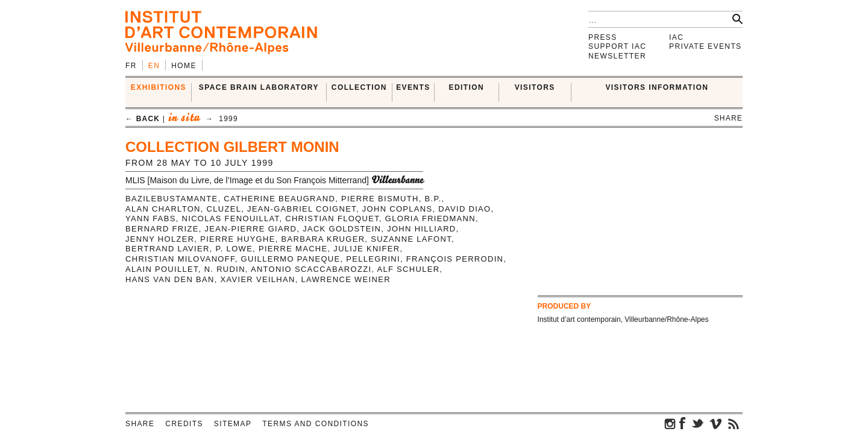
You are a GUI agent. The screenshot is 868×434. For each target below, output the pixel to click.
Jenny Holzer (160, 239)
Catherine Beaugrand (279, 199)
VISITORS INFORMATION (657, 87)
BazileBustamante (171, 199)
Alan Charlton (163, 209)
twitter (697, 423)
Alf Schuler (408, 269)
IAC (676, 37)
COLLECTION (359, 87)
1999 (228, 119)
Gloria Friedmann (430, 219)
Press (603, 37)
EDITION (467, 87)
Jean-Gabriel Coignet (302, 209)
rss (734, 423)
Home (184, 66)
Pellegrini (373, 259)
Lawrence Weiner (346, 279)
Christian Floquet (332, 219)
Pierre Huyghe (238, 239)
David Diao (464, 209)
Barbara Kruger (323, 239)
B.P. (433, 199)
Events (413, 87)
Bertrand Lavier (168, 249)
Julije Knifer (366, 249)
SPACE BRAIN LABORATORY (259, 87)
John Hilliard (421, 229)
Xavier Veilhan (258, 279)
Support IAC (617, 46)
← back (143, 119)
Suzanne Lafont (411, 239)
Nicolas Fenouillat (231, 219)
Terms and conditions (316, 424)
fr (131, 66)
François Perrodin (455, 259)
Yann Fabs (151, 219)
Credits (184, 424)
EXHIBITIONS (159, 87)
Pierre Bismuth (380, 199)
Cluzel (224, 209)
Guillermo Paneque (291, 259)
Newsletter (617, 56)
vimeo (715, 423)
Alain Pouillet (162, 269)
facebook (682, 423)
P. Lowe (234, 249)
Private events (706, 46)
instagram (670, 423)
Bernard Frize (162, 229)
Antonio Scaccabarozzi (311, 269)
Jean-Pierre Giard (250, 229)
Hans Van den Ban (170, 279)
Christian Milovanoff (180, 259)
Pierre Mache (293, 249)
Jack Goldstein (342, 229)
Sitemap (233, 424)
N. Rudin (225, 269)
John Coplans (398, 209)
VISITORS (535, 87)
